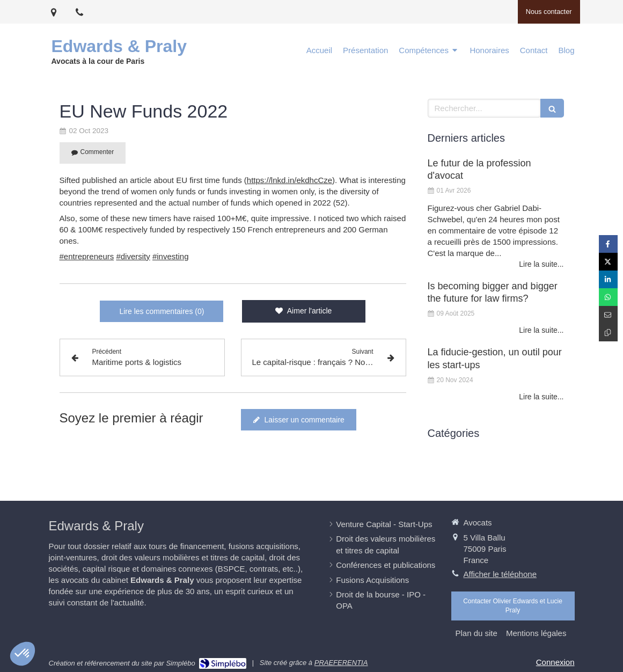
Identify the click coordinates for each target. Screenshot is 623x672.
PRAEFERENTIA (341, 663)
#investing (171, 256)
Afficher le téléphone (500, 574)
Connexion (555, 662)
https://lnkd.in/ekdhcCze (289, 180)
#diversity (133, 256)
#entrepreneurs (87, 256)
